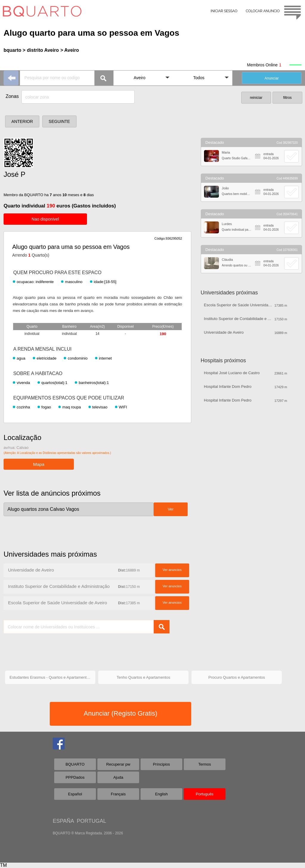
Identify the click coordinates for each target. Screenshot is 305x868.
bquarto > (14, 50)
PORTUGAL (92, 821)
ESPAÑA (63, 821)
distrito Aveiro (43, 50)
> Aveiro (70, 50)
